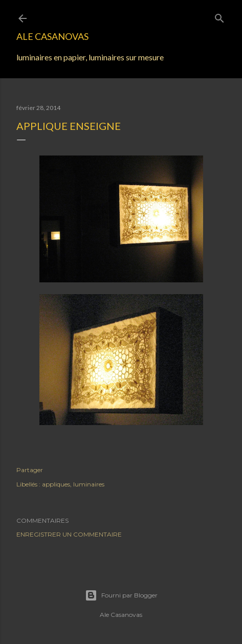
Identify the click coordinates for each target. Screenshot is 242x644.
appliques (56, 484)
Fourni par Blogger (121, 595)
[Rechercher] (219, 16)
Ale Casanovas (52, 36)
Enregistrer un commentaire (69, 534)
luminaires (89, 484)
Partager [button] (30, 470)
